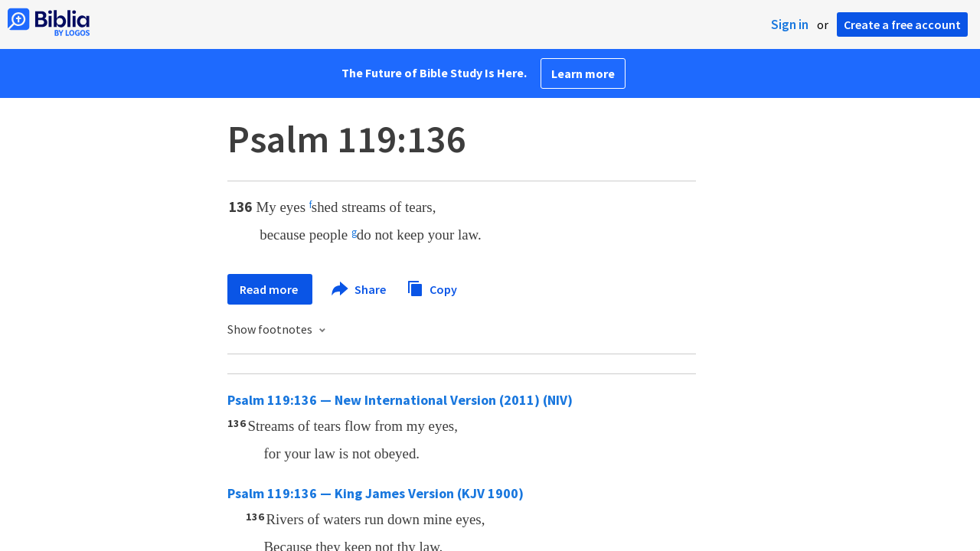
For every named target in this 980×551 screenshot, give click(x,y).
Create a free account (902, 24)
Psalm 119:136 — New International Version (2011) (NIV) (400, 400)
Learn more (583, 73)
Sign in (790, 24)
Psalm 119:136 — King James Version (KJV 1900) (376, 493)
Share (359, 289)
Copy (432, 287)
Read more (270, 289)
